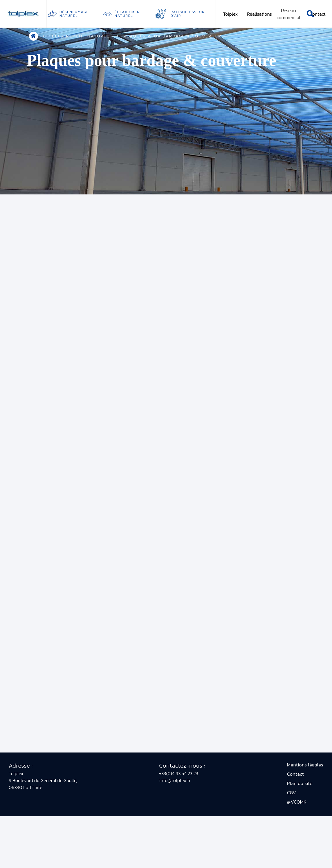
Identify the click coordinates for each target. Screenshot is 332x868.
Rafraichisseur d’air (188, 14)
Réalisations (259, 14)
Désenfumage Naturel (74, 14)
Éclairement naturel (129, 14)
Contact (317, 14)
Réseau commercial (288, 14)
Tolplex (231, 14)
